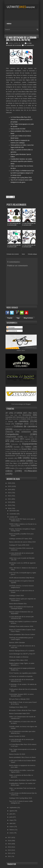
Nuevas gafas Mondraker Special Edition (23, 780)
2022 (10, 496)
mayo (12, 820)
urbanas (29, 468)
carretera (24, 421)
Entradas (11, 327)
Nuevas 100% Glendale (17, 643)
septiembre (13, 808)
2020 (10, 502)
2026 (10, 483)
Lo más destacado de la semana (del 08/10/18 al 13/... (21, 680)
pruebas (25, 463)
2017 (10, 838)
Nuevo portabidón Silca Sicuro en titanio (22, 757)
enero (12, 833)
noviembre (13, 514)
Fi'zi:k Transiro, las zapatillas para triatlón (23, 673)
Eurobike (17, 447)
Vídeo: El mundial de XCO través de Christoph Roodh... (21, 608)
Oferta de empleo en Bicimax (19, 657)
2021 (10, 499)
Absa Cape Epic (11, 415)
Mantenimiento (10, 456)
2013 (10, 850)
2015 (10, 844)
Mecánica (23, 456)
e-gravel (28, 439)
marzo (12, 827)
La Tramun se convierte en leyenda (21, 676)
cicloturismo (26, 432)
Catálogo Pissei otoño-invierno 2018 (21, 626)
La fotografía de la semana (27, 451)
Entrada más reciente (13, 254)
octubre (12, 517)
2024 (10, 490)
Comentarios (12, 331)
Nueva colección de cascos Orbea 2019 (22, 542)
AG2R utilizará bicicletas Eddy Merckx (22, 578)
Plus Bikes (13, 463)
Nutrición (13, 461)
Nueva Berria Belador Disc (18, 604)
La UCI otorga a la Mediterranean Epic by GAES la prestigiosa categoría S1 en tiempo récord (22, 173)
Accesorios (27, 415)
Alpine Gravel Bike (14, 419)
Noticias (34, 458)
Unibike (20, 468)
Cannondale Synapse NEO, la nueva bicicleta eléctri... (21, 695)
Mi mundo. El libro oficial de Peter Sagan (23, 710)
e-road (17, 441)
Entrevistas (15, 444)
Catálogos (19, 424)
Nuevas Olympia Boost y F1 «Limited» (22, 651)
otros (22, 461)
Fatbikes (28, 447)
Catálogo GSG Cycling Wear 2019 (21, 178)
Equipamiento (30, 444)
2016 (10, 841)
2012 (10, 853)
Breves (11, 422)
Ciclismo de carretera (25, 426)
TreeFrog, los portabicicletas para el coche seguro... (21, 639)
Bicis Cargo (34, 419)
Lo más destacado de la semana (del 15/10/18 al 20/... (21, 618)
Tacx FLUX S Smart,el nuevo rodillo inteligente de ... (21, 802)
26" (7, 413)
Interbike (14, 451)
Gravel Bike (26, 449)
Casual (8, 424)
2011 (10, 856)
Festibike (8, 449)
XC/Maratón (31, 471)
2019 (10, 505)
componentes (11, 437)
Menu (9, 24)
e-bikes (16, 439)
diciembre (13, 511)
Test (19, 466)
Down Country (29, 437)
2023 (10, 493)
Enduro (34, 441)
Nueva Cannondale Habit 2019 (19, 714)
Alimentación (21, 417)
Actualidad (9, 417)
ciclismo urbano (30, 430)
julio (11, 814)
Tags (18, 318)
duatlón (8, 439)
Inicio (23, 254)
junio (11, 817)
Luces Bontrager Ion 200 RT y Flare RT (22, 654)
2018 (10, 508)
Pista (35, 461)
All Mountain (33, 417)
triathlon (34, 465)
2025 (10, 486)
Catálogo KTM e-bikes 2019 (18, 660)
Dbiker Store (21, 350)
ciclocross (9, 432)
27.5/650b (18, 413)
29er (30, 413)
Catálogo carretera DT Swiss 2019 (21, 539)
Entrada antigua (32, 254)
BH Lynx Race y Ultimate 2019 (19, 699)
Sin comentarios (29, 45)
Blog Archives (28, 318)
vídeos (9, 471)
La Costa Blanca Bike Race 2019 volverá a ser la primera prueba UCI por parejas (22, 120)
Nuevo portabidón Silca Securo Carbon (22, 635)
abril (11, 823)
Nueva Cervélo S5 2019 (18, 129)
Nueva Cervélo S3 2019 (17, 736)
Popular (10, 318)
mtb (20, 458)
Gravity (7, 452)
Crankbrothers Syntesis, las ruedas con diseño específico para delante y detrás (22, 161)
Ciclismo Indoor (18, 430)
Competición (12, 434)
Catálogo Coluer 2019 (16, 596)
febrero (12, 830)
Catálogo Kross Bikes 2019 (18, 707)
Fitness (16, 449)
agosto (12, 811)
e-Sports (26, 441)
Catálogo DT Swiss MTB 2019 (19, 545)
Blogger (28, 404)
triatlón (12, 468)
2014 (10, 847)
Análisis (24, 419)
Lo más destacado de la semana (19, 454)
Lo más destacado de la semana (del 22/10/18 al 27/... (21, 554)
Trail (26, 466)
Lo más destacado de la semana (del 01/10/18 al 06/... (21, 740)
